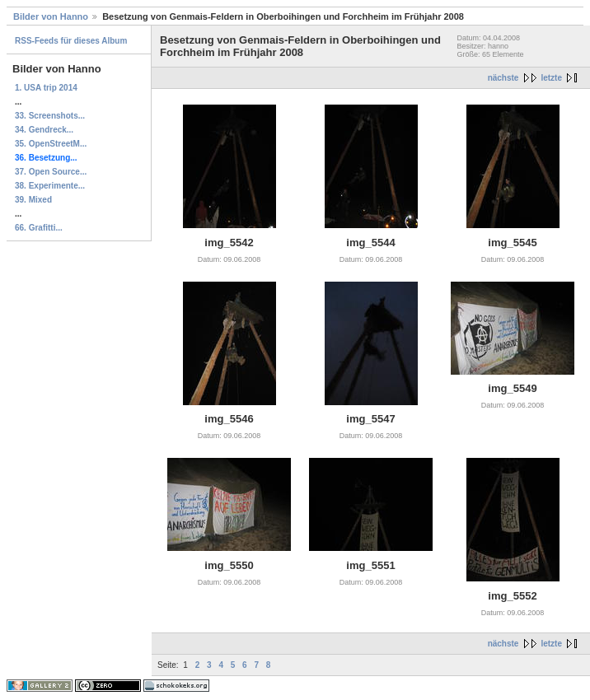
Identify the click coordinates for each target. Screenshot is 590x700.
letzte (551, 78)
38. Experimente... (50, 186)
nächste (503, 78)
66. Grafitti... (39, 228)
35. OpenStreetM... (51, 144)
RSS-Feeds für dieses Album (71, 41)
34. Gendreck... (44, 130)
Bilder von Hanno (51, 16)
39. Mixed (33, 200)
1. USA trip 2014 (46, 88)
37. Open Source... (51, 172)
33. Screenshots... (50, 116)
